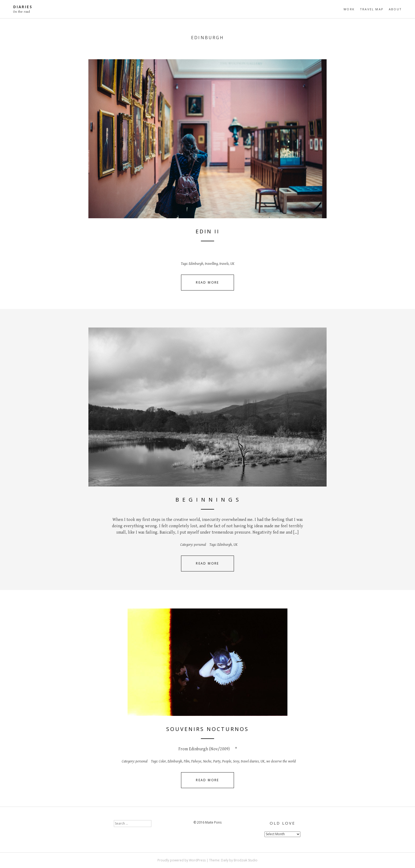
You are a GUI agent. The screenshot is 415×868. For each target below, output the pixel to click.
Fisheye (196, 761)
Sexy (236, 761)
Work (349, 9)
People (227, 761)
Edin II (208, 231)
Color (162, 761)
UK (232, 264)
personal (200, 545)
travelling (211, 264)
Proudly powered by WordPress (182, 860)
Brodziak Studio (246, 860)
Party (217, 761)
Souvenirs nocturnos (207, 729)
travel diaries (250, 761)
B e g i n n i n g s (208, 500)
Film (187, 761)
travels (224, 264)
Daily (225, 860)
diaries (23, 7)
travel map (372, 9)
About (395, 9)
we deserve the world (281, 761)
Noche (207, 761)
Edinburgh (196, 264)
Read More (207, 282)
